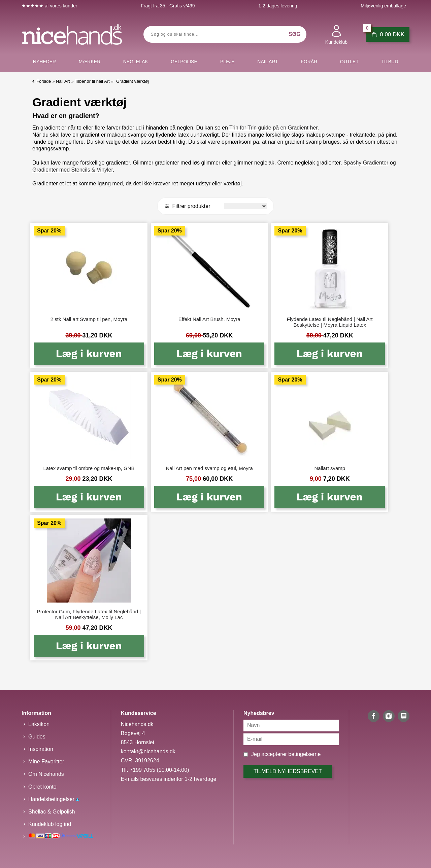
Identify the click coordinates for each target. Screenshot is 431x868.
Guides (37, 737)
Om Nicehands (46, 774)
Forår (309, 62)
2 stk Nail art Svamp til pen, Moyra (89, 319)
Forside (44, 81)
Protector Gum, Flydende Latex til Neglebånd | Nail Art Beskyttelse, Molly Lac (89, 614)
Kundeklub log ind (50, 824)
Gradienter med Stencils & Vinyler (73, 170)
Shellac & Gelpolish (52, 812)
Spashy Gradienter (366, 163)
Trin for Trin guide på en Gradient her (273, 128)
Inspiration (41, 749)
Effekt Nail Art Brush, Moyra (209, 319)
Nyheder (44, 62)
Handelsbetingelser (54, 799)
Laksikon (39, 724)
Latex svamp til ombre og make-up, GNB (89, 468)
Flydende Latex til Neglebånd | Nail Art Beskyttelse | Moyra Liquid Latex (330, 322)
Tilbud (390, 62)
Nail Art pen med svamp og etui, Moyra (209, 468)
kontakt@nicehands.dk (148, 751)
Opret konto (42, 787)
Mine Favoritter (46, 762)
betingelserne (304, 754)
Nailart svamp (330, 468)
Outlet (349, 62)
